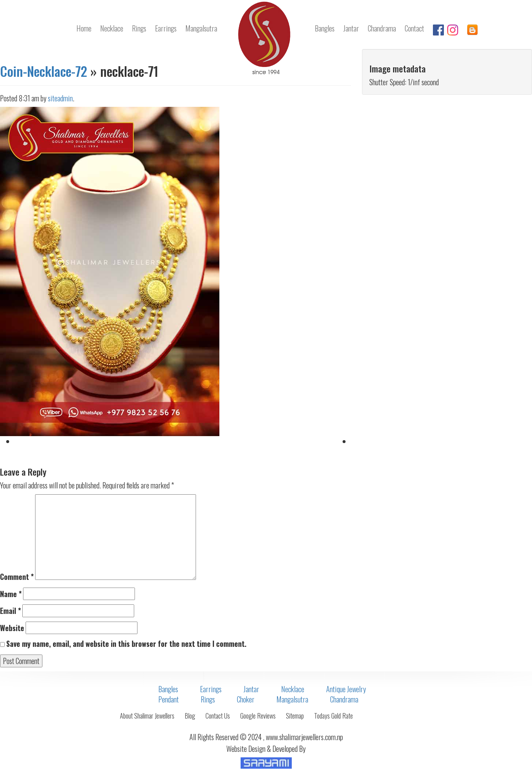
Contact (414, 28)
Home (84, 28)
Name (11, 594)
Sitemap (295, 716)
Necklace (112, 28)
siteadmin (60, 98)
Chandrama (382, 28)
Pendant (169, 699)
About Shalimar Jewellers (147, 716)
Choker (246, 699)
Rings (139, 28)
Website (12, 628)
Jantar (351, 28)
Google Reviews (258, 716)
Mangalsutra (201, 28)
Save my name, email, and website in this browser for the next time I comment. (126, 644)
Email (10, 611)
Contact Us (218, 716)
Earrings (166, 28)
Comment (17, 577)
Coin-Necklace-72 (44, 71)
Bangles (325, 28)
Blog (190, 716)
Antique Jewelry (346, 689)
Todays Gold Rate (333, 716)
